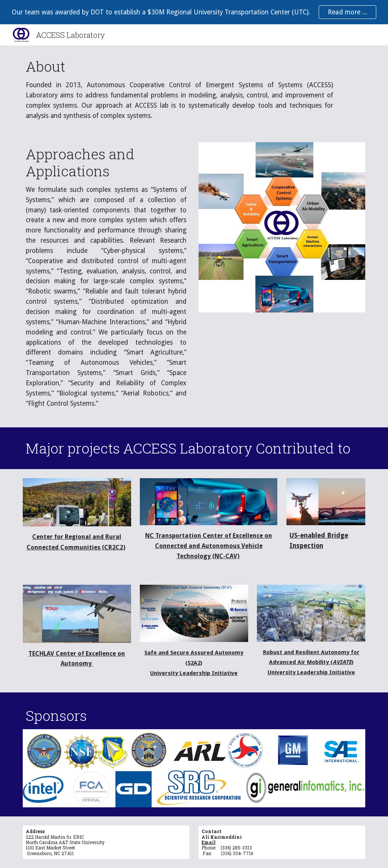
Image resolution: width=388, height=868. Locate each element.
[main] (179, 89)
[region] (194, 12)
